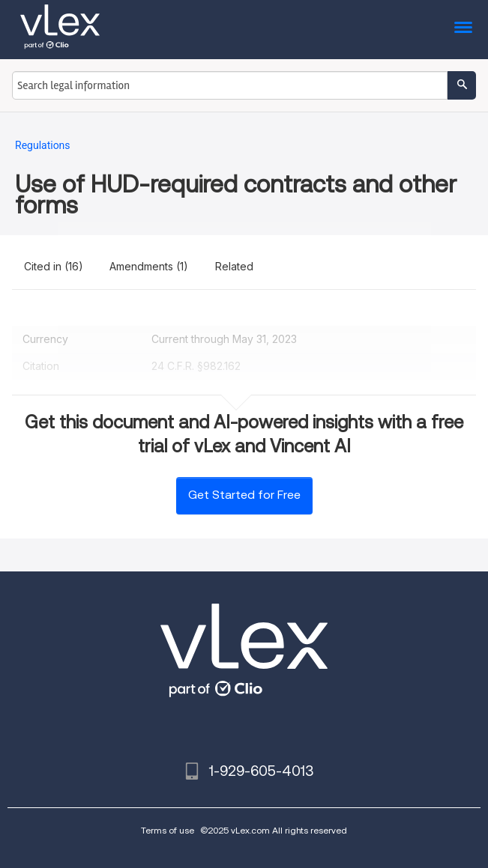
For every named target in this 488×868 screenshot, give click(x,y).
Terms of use (168, 830)
